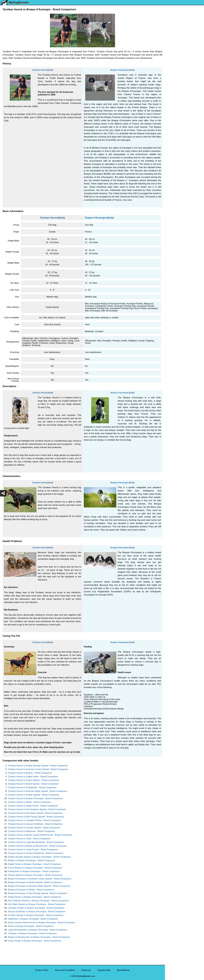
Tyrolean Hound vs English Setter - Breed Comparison (33, 777)
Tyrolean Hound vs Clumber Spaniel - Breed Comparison (34, 828)
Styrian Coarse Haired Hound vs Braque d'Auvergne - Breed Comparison (42, 922)
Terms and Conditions (65, 970)
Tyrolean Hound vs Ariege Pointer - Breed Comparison (33, 806)
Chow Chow (172, 125)
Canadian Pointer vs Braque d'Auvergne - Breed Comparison (36, 908)
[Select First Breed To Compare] (185, 14)
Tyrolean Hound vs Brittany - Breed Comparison (30, 773)
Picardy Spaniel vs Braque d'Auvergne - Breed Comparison (35, 875)
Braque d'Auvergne (120, 70)
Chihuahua (172, 92)
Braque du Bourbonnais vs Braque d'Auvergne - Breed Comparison (39, 937)
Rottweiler (171, 87)
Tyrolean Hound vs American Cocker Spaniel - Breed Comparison (38, 769)
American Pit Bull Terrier (178, 114)
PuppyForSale (104, 970)
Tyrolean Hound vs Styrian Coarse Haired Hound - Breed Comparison (40, 835)
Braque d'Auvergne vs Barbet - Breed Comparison (31, 890)
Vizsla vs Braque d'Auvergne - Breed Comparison (31, 926)
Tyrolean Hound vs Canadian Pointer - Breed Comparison (34, 820)
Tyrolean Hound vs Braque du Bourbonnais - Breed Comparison (37, 846)
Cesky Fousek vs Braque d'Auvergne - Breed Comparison (34, 941)
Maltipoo (171, 142)
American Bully (174, 103)
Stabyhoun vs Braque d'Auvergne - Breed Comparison (33, 919)
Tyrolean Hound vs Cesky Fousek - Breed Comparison (33, 850)
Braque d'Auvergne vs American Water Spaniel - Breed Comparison (39, 886)
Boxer (169, 109)
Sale (50, 70)
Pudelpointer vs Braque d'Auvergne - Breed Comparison (34, 871)
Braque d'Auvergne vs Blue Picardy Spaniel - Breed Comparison (38, 893)
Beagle (170, 120)
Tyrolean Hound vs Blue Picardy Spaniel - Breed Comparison (36, 817)
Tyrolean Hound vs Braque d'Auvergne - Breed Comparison (35, 798)
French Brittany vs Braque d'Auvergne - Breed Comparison (35, 868)
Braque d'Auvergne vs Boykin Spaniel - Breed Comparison (35, 882)
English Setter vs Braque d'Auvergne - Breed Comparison (34, 864)
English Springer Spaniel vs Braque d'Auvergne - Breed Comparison (39, 857)
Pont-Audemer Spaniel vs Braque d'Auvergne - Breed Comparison (38, 901)
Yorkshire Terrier (174, 43)
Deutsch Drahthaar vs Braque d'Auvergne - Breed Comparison (37, 912)
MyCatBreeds (123, 970)
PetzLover (86, 970)
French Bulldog (174, 59)
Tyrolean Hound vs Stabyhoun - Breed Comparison (31, 831)
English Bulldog (174, 49)
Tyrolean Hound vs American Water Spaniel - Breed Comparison (38, 791)
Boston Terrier (173, 98)
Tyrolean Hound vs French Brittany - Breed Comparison (33, 780)
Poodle (170, 136)
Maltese (170, 65)
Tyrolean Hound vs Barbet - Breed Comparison (29, 802)
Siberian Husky (174, 38)
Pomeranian (172, 54)
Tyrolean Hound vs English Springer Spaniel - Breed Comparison (38, 766)
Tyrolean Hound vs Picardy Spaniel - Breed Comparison (34, 795)
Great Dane (172, 131)
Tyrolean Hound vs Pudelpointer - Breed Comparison (32, 788)
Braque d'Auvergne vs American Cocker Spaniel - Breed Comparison (40, 879)
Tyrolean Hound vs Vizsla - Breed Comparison (29, 839)
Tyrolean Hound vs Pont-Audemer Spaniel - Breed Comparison (37, 809)
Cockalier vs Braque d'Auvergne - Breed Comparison (32, 933)
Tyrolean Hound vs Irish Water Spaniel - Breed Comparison (35, 813)
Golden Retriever (175, 81)
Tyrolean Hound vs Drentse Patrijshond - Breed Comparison (36, 853)
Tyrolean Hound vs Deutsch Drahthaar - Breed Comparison (35, 824)
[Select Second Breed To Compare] (185, 19)
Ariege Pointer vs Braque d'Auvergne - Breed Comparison (34, 897)
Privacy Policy (42, 970)
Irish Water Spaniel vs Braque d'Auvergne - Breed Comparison (37, 904)
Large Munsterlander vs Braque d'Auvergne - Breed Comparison (38, 930)
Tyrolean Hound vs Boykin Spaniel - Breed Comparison (33, 784)
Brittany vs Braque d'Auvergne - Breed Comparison (31, 860)
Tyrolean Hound (40, 70)
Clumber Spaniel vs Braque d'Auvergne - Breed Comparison (36, 915)
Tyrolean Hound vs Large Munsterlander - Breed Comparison (36, 842)
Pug (168, 70)
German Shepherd (175, 76)
